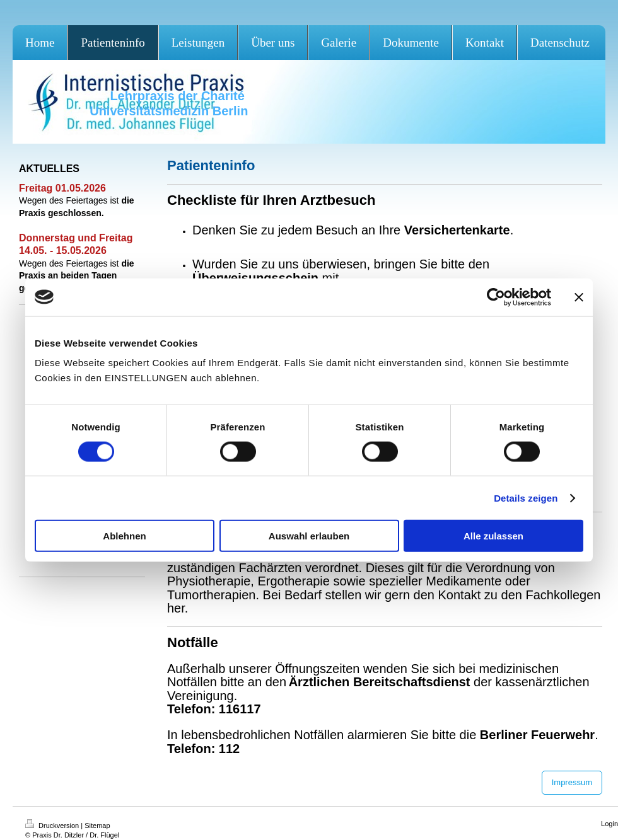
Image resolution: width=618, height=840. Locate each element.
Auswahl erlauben (309, 536)
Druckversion (53, 826)
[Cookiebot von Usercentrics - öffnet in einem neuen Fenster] (496, 297)
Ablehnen (124, 536)
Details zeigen (526, 498)
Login (609, 824)
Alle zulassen (493, 536)
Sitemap (97, 826)
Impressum (572, 782)
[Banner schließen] (579, 297)
